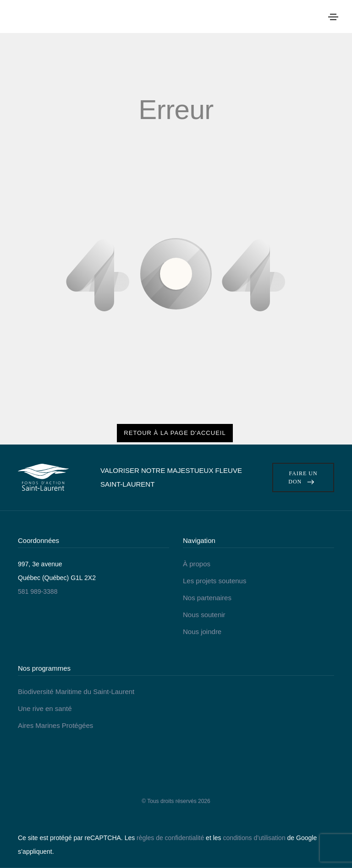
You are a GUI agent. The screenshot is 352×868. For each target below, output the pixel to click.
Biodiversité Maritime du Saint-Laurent (76, 692)
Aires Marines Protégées (55, 725)
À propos (197, 564)
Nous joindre (202, 632)
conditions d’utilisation (254, 838)
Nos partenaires (207, 598)
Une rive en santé (45, 708)
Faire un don (303, 477)
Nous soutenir (204, 615)
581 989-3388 (38, 591)
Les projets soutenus (214, 581)
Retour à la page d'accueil (175, 433)
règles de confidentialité (170, 838)
